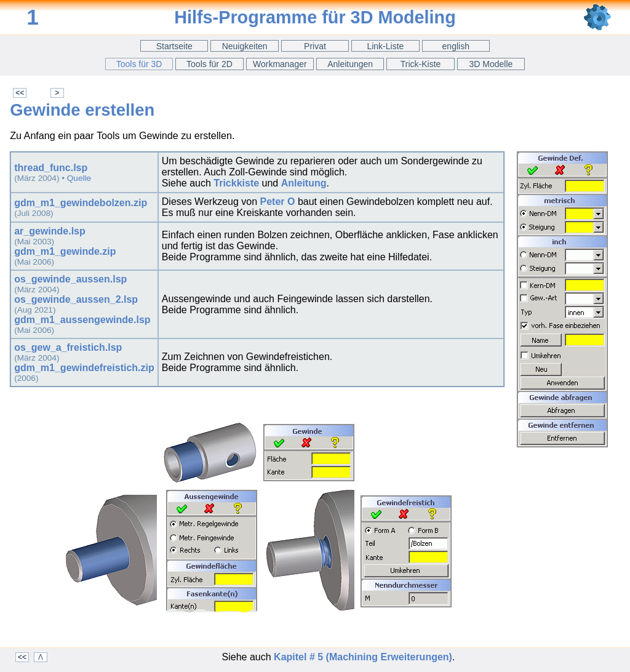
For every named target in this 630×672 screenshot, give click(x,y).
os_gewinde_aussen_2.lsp (76, 299)
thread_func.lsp (51, 168)
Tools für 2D (209, 64)
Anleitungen (350, 64)
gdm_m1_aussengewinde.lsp (82, 320)
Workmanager (280, 64)
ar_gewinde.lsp (50, 231)
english (456, 46)
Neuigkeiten (245, 46)
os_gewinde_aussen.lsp (70, 279)
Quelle (79, 178)
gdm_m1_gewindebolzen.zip (81, 203)
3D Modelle (491, 64)
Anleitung (304, 183)
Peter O (278, 202)
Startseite (174, 46)
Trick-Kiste (421, 64)
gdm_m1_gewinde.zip (65, 251)
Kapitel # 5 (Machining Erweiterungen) (363, 657)
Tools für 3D (139, 64)
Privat (315, 46)
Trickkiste (236, 183)
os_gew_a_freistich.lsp (68, 347)
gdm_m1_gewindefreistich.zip (84, 368)
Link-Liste (385, 46)
